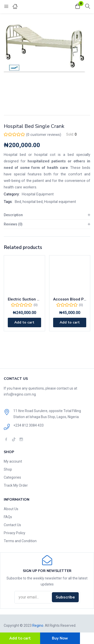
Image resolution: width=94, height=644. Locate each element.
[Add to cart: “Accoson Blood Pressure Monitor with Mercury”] (70, 323)
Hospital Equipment (38, 194)
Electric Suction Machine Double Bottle (24, 299)
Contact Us (12, 525)
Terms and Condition (20, 541)
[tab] (47, 215)
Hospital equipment (60, 202)
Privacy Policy (15, 533)
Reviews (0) (13, 224)
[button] (78, 7)
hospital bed (33, 202)
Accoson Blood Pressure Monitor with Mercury (70, 299)
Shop (8, 469)
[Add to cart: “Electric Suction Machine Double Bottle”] (24, 323)
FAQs (8, 517)
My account (13, 461)
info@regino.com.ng (20, 394)
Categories (12, 477)
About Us (11, 509)
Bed (18, 202)
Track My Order (16, 485)
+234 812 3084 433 (28, 425)
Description (13, 215)
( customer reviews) (44, 135)
